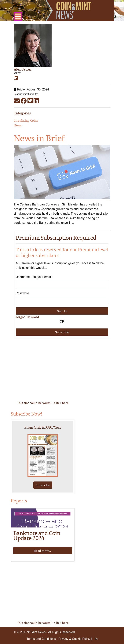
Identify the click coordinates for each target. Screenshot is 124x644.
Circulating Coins (26, 121)
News (18, 125)
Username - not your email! (34, 277)
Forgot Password (27, 317)
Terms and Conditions (41, 639)
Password (22, 293)
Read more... (43, 551)
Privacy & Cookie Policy (74, 639)
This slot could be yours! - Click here (43, 403)
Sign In (62, 311)
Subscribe (62, 332)
